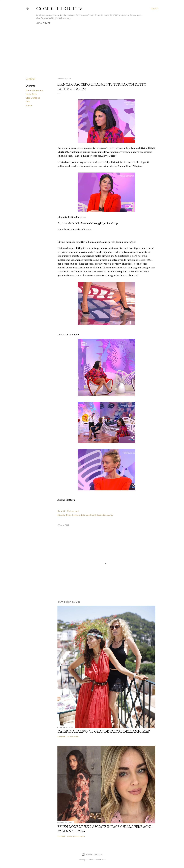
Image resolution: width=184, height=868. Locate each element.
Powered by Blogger (92, 854)
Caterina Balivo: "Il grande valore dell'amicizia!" (104, 731)
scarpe (29, 105)
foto (28, 102)
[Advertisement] (92, 50)
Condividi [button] (30, 79)
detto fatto (31, 94)
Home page (44, 23)
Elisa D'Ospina (33, 98)
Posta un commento (76, 836)
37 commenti (73, 737)
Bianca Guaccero (34, 90)
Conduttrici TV (59, 9)
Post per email (73, 511)
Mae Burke (101, 860)
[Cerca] (155, 9)
